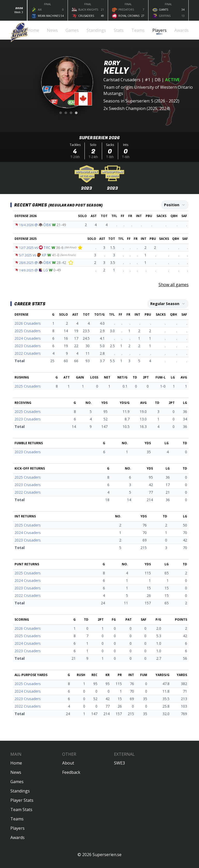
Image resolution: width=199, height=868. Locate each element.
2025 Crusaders (28, 331)
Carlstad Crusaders (122, 80)
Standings (20, 791)
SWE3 (119, 763)
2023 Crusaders (28, 346)
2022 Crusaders (28, 353)
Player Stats (22, 800)
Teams (17, 819)
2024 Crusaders (28, 338)
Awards (17, 837)
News (16, 772)
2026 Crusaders (28, 323)
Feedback (71, 772)
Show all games (174, 285)
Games (17, 782)
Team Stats (21, 810)
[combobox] (175, 205)
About (68, 763)
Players (17, 828)
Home (16, 763)
